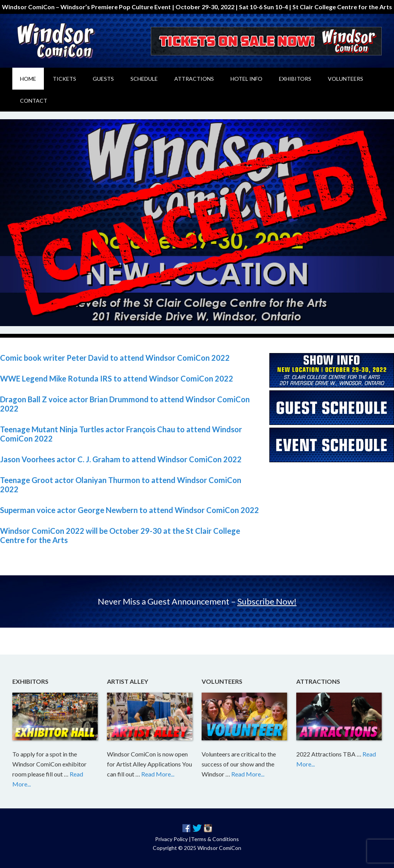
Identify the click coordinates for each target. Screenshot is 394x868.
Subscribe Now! (267, 601)
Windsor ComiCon (78, 41)
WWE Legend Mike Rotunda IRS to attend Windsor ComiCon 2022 (117, 378)
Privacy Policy (171, 839)
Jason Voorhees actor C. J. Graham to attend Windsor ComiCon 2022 (121, 459)
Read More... (158, 774)
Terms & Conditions (215, 839)
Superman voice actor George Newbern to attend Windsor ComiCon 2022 (129, 510)
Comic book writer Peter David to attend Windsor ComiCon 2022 (115, 358)
